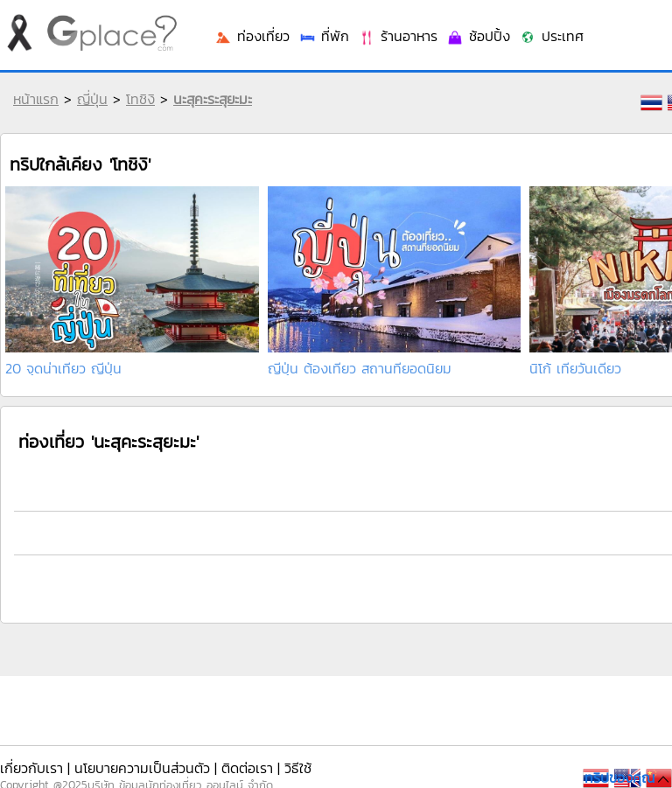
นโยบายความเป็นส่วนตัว (142, 768)
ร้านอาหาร (398, 36)
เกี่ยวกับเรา (31, 768)
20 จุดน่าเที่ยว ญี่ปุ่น (63, 368)
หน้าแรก (36, 99)
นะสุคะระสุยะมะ (213, 99)
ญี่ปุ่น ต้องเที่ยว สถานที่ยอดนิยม (360, 368)
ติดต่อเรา (247, 768)
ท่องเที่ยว (252, 36)
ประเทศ (551, 36)
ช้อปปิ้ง (478, 36)
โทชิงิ (140, 99)
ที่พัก (324, 36)
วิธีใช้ (298, 768)
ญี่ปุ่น (92, 99)
